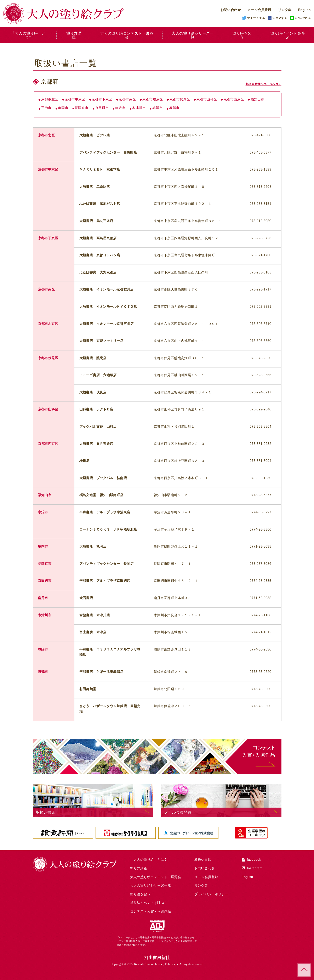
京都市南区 (127, 99)
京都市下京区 (102, 99)
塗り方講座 (74, 35)
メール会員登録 (259, 10)
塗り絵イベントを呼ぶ (147, 903)
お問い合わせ (231, 10)
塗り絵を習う (242, 35)
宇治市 (46, 108)
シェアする (280, 18)
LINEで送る (303, 18)
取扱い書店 (203, 860)
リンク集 (285, 10)
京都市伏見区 (180, 99)
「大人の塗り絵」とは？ (28, 35)
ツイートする (256, 18)
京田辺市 (102, 108)
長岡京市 (82, 108)
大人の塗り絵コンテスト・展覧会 (127, 35)
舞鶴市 (174, 108)
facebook (254, 860)
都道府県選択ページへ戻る (264, 84)
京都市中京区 (75, 99)
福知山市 (257, 99)
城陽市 (157, 108)
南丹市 (120, 108)
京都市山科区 (207, 99)
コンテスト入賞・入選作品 (151, 911)
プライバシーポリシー (211, 894)
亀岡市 (63, 108)
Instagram (255, 868)
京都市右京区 (153, 99)
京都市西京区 (234, 99)
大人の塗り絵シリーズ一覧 (193, 35)
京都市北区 (50, 99)
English (304, 10)
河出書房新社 (157, 958)
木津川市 (139, 108)
